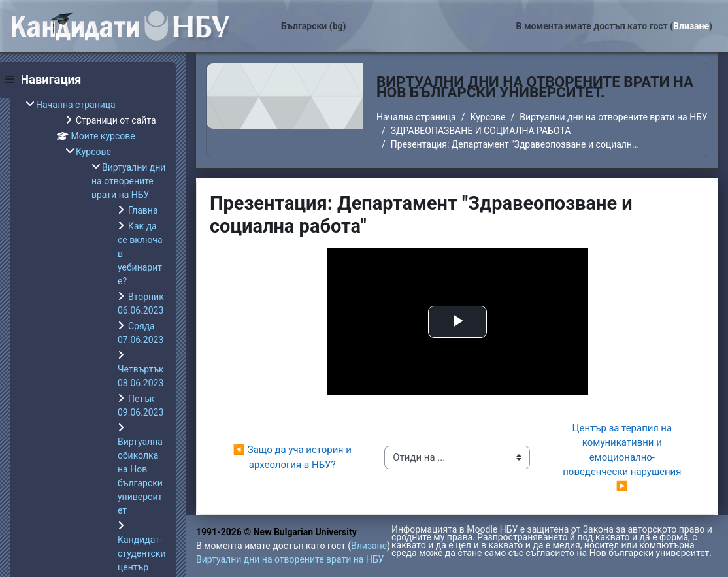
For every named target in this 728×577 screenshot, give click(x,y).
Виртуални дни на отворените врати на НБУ (613, 117)
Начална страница (416, 117)
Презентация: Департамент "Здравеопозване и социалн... (515, 144)
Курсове (488, 117)
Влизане (691, 26)
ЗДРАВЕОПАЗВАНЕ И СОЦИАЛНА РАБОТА (481, 131)
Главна (143, 210)
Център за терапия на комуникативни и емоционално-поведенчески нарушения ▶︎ (623, 457)
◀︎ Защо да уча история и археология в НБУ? (294, 457)
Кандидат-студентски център (142, 553)
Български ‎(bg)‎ (313, 26)
